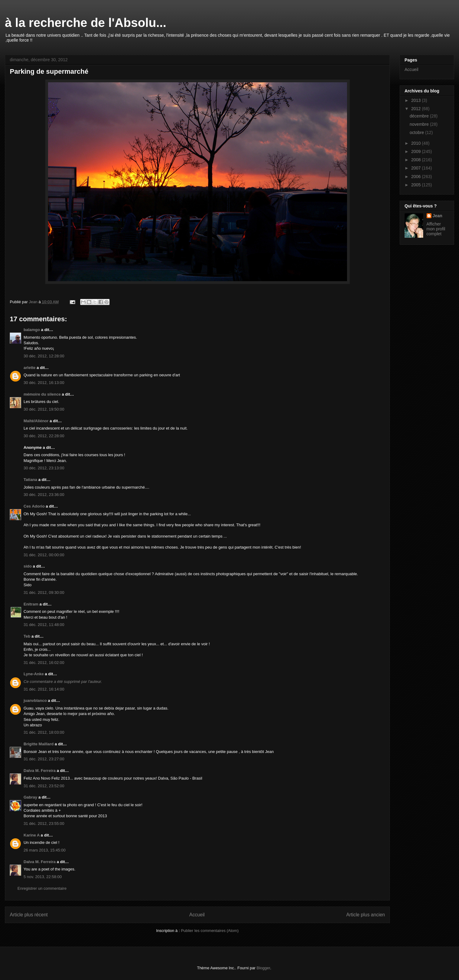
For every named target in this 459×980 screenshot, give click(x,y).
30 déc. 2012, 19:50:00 (44, 409)
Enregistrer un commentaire (42, 888)
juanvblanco (35, 701)
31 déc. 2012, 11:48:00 (44, 625)
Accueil (197, 915)
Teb (27, 636)
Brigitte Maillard (39, 744)
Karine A (32, 835)
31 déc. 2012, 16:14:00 (44, 689)
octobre (418, 132)
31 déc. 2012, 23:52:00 (44, 786)
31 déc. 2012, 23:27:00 (44, 759)
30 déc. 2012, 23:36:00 (44, 495)
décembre (420, 116)
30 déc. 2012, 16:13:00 (44, 383)
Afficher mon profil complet (436, 229)
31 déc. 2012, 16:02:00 (44, 663)
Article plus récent (29, 915)
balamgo (32, 330)
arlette (30, 368)
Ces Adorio (34, 506)
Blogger (263, 968)
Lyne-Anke (34, 674)
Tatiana (30, 480)
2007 (417, 168)
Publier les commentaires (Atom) (210, 931)
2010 (417, 143)
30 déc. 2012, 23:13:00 (44, 468)
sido (28, 566)
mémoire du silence (42, 394)
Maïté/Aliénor (36, 421)
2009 (417, 151)
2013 (417, 100)
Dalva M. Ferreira (40, 771)
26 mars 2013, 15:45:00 (45, 850)
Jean (438, 216)
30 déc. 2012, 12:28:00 (44, 356)
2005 (417, 185)
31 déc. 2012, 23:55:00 (44, 823)
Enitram (31, 604)
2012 (417, 109)
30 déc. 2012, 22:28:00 (44, 436)
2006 (417, 177)
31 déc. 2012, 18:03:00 (44, 732)
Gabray (30, 797)
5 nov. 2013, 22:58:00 (43, 877)
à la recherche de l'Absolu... (86, 23)
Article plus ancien (366, 915)
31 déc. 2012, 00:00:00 (44, 555)
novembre (420, 124)
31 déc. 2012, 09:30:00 (44, 592)
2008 (417, 160)
